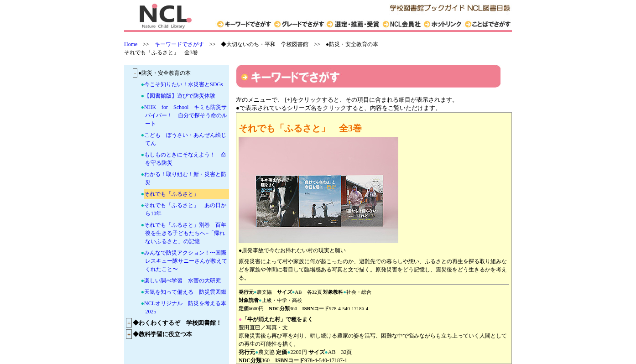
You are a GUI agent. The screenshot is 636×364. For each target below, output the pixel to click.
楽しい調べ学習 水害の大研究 (182, 281)
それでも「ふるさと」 (172, 194)
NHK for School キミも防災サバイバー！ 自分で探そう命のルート (186, 115)
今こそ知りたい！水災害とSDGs (184, 84)
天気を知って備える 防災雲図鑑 (185, 292)
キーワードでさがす (179, 44)
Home (131, 44)
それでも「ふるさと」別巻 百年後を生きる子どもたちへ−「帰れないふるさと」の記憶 (185, 233)
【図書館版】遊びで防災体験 (180, 96)
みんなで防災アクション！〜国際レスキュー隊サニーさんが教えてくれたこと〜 (186, 261)
